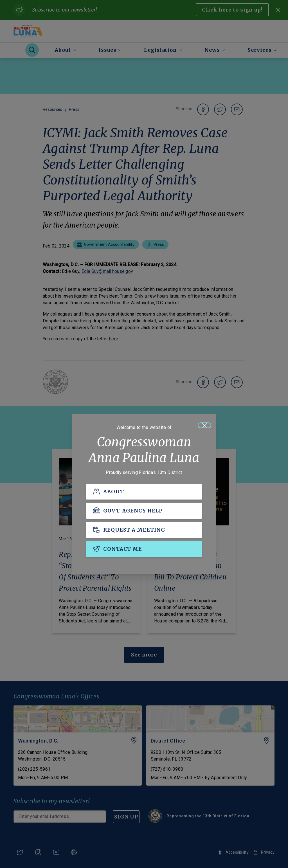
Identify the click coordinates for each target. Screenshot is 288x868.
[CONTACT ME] (144, 549)
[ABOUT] (144, 492)
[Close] (204, 425)
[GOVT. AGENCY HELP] (144, 511)
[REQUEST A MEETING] (144, 530)
